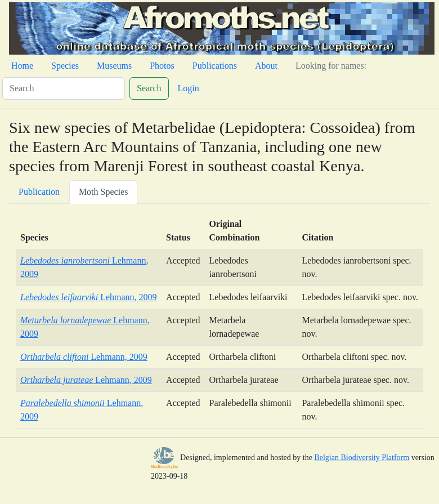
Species (65, 66)
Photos (162, 66)
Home (22, 66)
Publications (215, 66)
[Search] (64, 88)
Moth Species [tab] (104, 192)
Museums (114, 66)
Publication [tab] (39, 192)
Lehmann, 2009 (89, 297)
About (266, 66)
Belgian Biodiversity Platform (362, 458)
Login (189, 88)
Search (149, 88)
